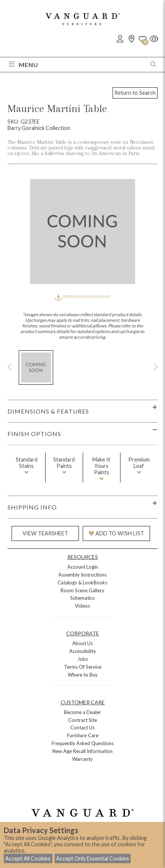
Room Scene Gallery (82, 590)
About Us (82, 643)
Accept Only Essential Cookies (93, 858)
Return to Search (135, 93)
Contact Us (82, 728)
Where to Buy (83, 675)
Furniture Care (83, 735)
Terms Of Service (83, 667)
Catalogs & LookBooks (82, 583)
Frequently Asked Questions (83, 743)
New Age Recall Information (82, 751)
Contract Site (82, 720)
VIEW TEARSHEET (45, 533)
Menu (23, 65)
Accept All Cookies (28, 858)
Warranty (82, 759)
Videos (82, 606)
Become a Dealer (82, 712)
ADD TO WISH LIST (116, 533)
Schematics (82, 598)
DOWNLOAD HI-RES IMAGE (82, 296)
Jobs (83, 659)
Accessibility (83, 651)
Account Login (83, 567)
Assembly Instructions (82, 575)
